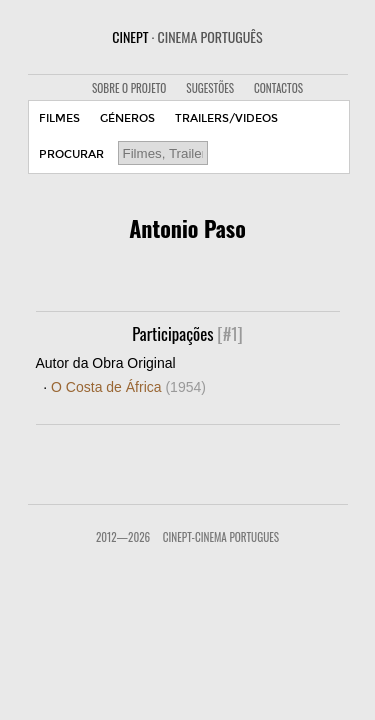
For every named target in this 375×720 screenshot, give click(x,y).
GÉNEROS (127, 118)
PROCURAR (71, 154)
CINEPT (187, 36)
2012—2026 (123, 537)
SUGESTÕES (210, 88)
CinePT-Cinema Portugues (221, 537)
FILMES (59, 118)
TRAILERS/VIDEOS (226, 118)
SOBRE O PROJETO (129, 88)
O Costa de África (128, 387)
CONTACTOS (278, 88)
